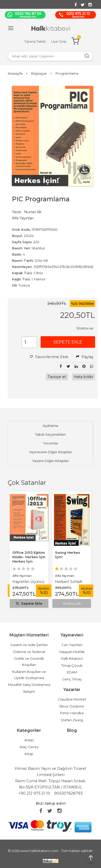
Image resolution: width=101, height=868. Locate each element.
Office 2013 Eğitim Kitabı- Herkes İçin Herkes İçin (29, 557)
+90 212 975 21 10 (34, 793)
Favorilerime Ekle (49, 357)
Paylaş (85, 357)
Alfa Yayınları (22, 576)
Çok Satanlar (27, 483)
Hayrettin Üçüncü (28, 582)
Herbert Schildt (69, 582)
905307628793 (68, 793)
